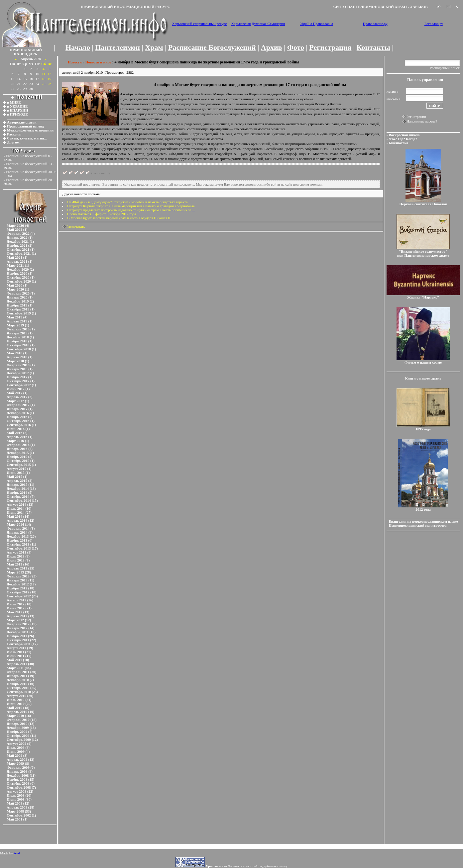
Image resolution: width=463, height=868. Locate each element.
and (75, 72)
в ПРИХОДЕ (17, 114)
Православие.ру (375, 24)
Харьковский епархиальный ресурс (200, 24)
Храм (154, 47)
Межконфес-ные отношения (30, 130)
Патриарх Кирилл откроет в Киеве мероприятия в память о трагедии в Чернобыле (131, 206)
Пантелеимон (118, 47)
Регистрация (330, 47)
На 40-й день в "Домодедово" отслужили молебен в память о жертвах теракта (127, 202)
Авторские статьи (22, 122)
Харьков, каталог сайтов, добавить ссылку (247, 866)
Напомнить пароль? (422, 121)
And (17, 853)
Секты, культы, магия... (27, 138)
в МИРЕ (14, 102)
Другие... (14, 142)
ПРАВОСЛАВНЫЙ (26, 50)
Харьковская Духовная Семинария (258, 24)
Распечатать (74, 226)
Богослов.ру (434, 24)
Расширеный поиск (445, 68)
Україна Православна (317, 24)
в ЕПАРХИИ (18, 110)
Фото (296, 47)
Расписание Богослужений (212, 47)
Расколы (14, 134)
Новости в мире (98, 62)
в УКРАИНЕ (17, 106)
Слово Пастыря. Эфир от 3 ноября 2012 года (102, 214)
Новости (75, 62)
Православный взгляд (25, 126)
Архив (272, 47)
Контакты (373, 47)
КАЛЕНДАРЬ (26, 54)
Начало (78, 47)
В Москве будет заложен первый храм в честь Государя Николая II (119, 218)
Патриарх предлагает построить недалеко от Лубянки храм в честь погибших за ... (131, 210)
